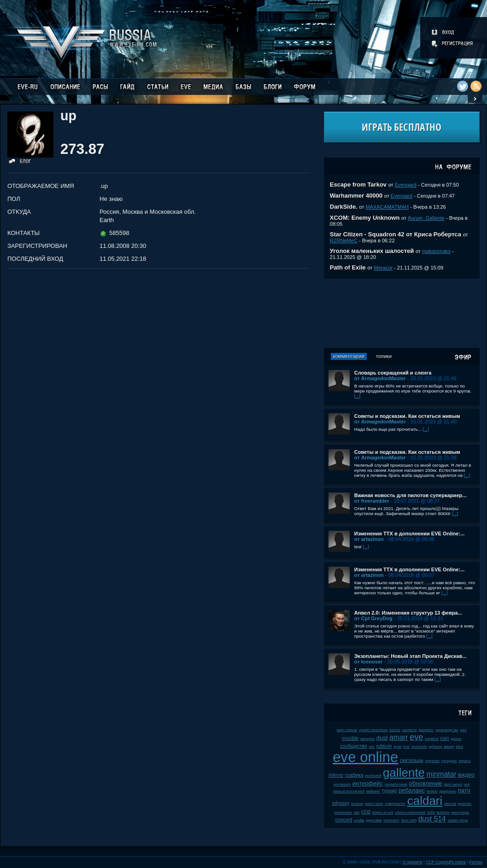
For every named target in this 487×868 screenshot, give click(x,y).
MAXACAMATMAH (387, 207)
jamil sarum (453, 784)
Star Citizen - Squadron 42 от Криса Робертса (396, 234)
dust (382, 738)
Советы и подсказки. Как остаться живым (407, 416)
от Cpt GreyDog (373, 618)
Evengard (406, 185)
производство (447, 730)
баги (459, 747)
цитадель (449, 761)
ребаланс (412, 790)
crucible (351, 738)
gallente (404, 773)
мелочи (450, 804)
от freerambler (372, 501)
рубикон (435, 747)
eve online (365, 757)
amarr (399, 737)
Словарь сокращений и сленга (393, 373)
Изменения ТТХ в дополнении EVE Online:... (410, 534)
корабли (432, 739)
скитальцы (412, 760)
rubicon (384, 746)
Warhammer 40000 (356, 196)
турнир (389, 791)
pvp (467, 784)
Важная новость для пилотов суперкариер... (411, 495)
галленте (409, 730)
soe (372, 747)
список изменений (410, 812)
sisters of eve (383, 812)
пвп (357, 812)
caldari (425, 801)
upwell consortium (373, 730)
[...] (358, 396)
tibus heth (409, 820)
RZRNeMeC (344, 240)
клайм (359, 820)
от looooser (369, 662)
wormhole (419, 747)
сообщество (354, 746)
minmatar (442, 774)
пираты (464, 761)
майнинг (373, 791)
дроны (456, 739)
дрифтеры (448, 791)
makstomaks (436, 251)
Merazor (383, 268)
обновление (426, 783)
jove (406, 747)
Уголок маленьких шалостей (372, 251)
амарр (449, 747)
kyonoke (465, 804)
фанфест (426, 730)
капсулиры (461, 812)
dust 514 (432, 819)
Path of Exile (348, 267)
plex (463, 730)
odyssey (341, 803)
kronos (395, 730)
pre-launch (342, 784)
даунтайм (374, 820)
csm (444, 738)
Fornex (476, 862)
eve (416, 737)
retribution (391, 820)
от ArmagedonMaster (380, 378)
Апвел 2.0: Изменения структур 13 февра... (408, 613)
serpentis (433, 761)
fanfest (432, 791)
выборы (443, 812)
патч (464, 790)
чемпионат (343, 812)
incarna (357, 804)
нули (397, 747)
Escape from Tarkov (358, 185)
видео (466, 775)
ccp (366, 812)
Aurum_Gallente (426, 218)
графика (354, 775)
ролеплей (373, 776)
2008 (431, 812)
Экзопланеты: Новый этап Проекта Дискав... (411, 656)
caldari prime (458, 820)
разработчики (396, 784)
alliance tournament (349, 791)
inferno (336, 775)
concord (344, 820)
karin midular (347, 730)
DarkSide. (344, 207)
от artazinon (369, 539)
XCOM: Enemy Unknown (365, 218)
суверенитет (395, 804)
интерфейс (368, 783)
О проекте (413, 862)
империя (367, 739)
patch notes (374, 804)
